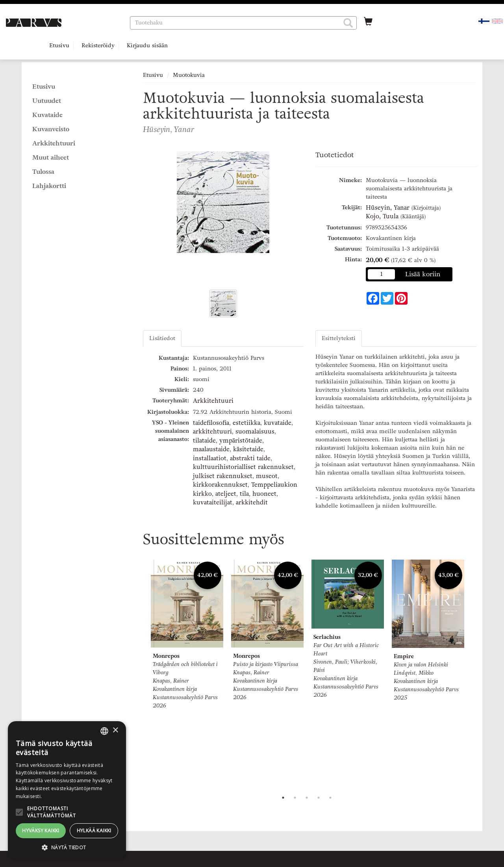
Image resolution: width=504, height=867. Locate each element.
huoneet (264, 494)
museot (267, 476)
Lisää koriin (423, 274)
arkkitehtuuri (212, 432)
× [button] (115, 730)
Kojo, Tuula (382, 216)
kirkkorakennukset (220, 485)
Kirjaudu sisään (147, 46)
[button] (348, 23)
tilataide (204, 441)
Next (472, 674)
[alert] (67, 790)
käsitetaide (248, 449)
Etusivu (59, 46)
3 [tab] (307, 798)
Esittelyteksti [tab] (339, 338)
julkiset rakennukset (223, 476)
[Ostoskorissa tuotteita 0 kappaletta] (368, 22)
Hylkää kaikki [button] (94, 831)
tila (244, 494)
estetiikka (246, 423)
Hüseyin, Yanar (388, 208)
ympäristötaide (241, 441)
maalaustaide (211, 449)
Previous (141, 674)
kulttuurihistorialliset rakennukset (243, 467)
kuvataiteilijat (213, 502)
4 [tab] (319, 798)
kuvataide (278, 423)
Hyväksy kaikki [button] (41, 831)
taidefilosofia (211, 423)
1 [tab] (283, 798)
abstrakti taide (250, 458)
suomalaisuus (255, 432)
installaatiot (210, 458)
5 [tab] (330, 798)
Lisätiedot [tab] (162, 338)
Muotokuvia (189, 75)
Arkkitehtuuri (213, 401)
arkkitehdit (252, 502)
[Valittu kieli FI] (484, 21)
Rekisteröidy (98, 46)
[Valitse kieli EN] (497, 21)
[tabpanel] (187, 636)
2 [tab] (295, 798)
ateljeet (226, 494)
